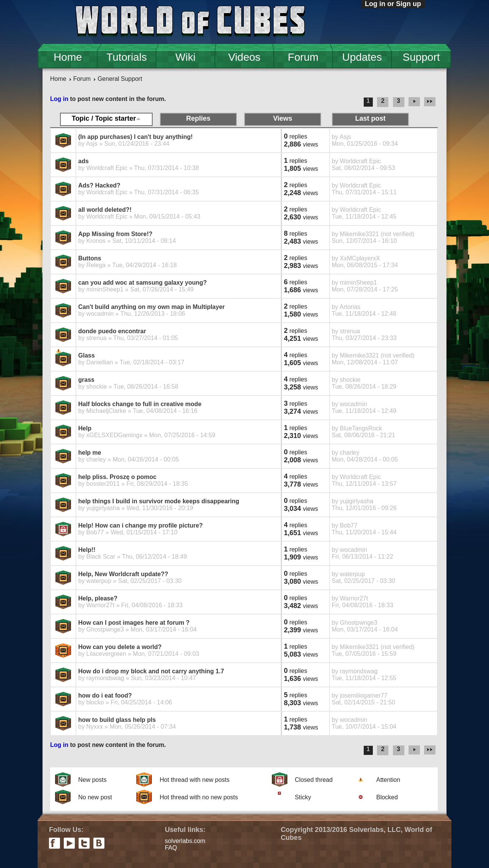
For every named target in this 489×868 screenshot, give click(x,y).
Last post (371, 118)
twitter (84, 843)
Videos (244, 57)
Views (283, 118)
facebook (54, 843)
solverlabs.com (185, 841)
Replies (198, 118)
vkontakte (99, 843)
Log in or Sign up (393, 4)
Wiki (185, 57)
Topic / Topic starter (106, 118)
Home (68, 57)
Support (421, 57)
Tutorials (126, 57)
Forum (303, 57)
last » (431, 102)
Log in (59, 99)
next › (414, 102)
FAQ (171, 848)
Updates (362, 57)
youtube (69, 843)
